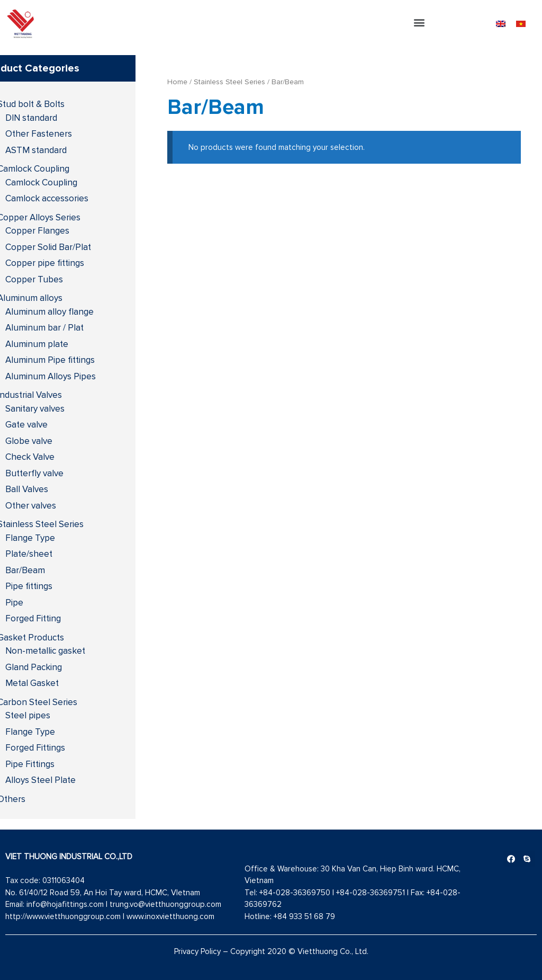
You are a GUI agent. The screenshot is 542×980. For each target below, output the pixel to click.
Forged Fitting (33, 618)
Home (177, 82)
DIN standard (31, 118)
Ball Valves (27, 489)
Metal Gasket (32, 683)
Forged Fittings (35, 747)
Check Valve (30, 457)
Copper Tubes (34, 279)
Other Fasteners (39, 133)
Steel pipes (28, 715)
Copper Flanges (37, 230)
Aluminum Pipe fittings (50, 360)
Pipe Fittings (30, 764)
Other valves (31, 505)
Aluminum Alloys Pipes (51, 376)
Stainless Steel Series (229, 82)
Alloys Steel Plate (40, 780)
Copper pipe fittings (45, 263)
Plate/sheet (29, 554)
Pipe (14, 602)
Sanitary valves (35, 408)
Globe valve (29, 441)
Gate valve (26, 424)
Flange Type (30, 538)
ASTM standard (36, 150)
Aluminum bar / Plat (44, 327)
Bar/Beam (25, 570)
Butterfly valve (34, 473)
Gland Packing (34, 667)
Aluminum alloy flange (49, 311)
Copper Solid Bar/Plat (48, 247)
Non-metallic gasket (45, 651)
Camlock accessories (47, 198)
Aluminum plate (37, 344)
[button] (419, 23)
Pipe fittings (29, 586)
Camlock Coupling (41, 182)
